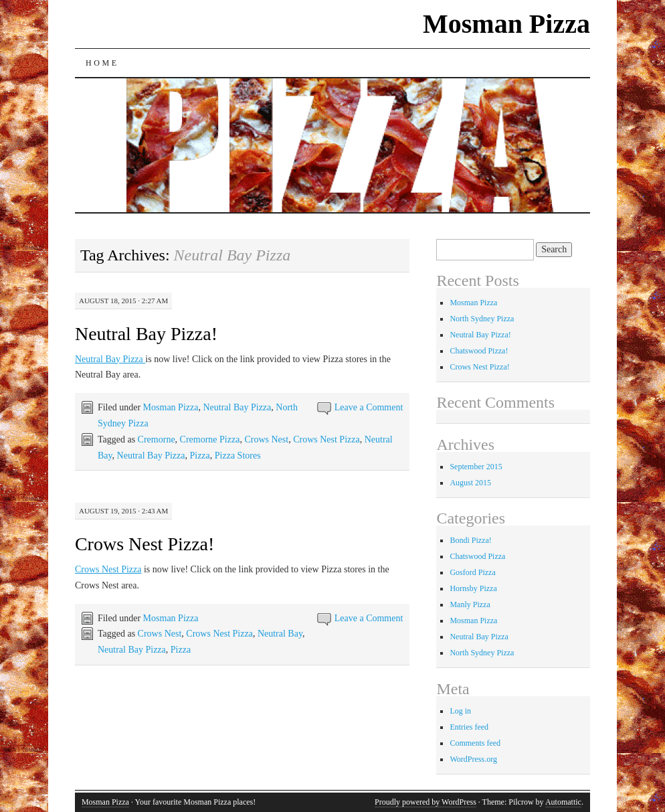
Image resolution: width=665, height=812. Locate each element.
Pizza (199, 456)
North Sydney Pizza (482, 319)
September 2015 (476, 467)
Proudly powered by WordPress (425, 802)
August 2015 (470, 483)
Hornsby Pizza (473, 588)
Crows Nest (266, 439)
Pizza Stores (238, 456)
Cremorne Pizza (210, 439)
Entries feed (469, 727)
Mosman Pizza (506, 24)
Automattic (563, 802)
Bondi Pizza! (470, 540)
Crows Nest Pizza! (145, 544)
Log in (460, 711)
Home (102, 63)
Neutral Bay (280, 634)
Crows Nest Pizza (326, 439)
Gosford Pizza (472, 572)
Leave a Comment (369, 407)
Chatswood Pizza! (479, 351)
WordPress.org (473, 759)
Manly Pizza (470, 604)
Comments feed (475, 743)
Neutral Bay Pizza (110, 359)
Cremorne (157, 439)
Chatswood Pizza (477, 556)
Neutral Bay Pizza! (146, 334)
